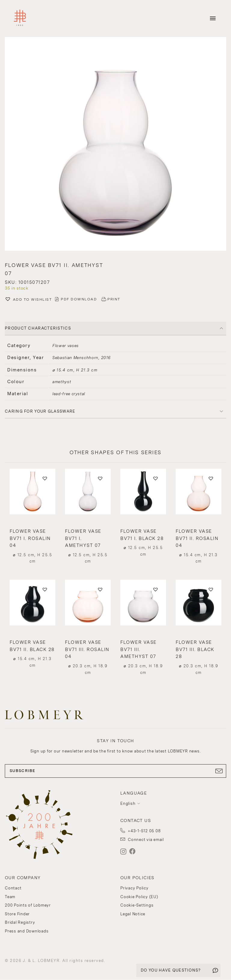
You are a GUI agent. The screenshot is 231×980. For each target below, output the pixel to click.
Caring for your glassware (40, 411)
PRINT (114, 299)
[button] (115, 145)
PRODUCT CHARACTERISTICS (38, 328)
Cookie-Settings (137, 905)
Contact (13, 888)
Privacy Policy (134, 888)
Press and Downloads (27, 931)
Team (10, 897)
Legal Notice (133, 914)
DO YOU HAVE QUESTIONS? (171, 970)
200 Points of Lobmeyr (28, 905)
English (128, 803)
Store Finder (17, 914)
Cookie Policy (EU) (139, 897)
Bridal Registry (20, 922)
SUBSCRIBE (115, 771)
